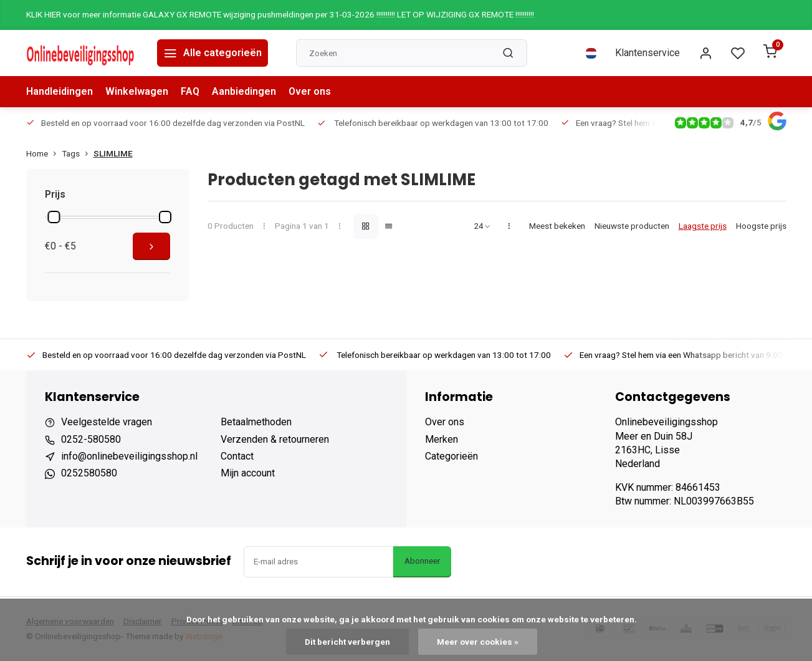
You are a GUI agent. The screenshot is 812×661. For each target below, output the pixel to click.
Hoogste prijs (761, 226)
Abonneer (422, 561)
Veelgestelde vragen (107, 422)
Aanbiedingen (244, 91)
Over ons (310, 91)
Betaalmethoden (256, 422)
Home (44, 153)
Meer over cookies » (478, 642)
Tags (78, 153)
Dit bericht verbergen (347, 642)
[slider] (54, 217)
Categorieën (451, 456)
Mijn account (248, 473)
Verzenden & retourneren (275, 439)
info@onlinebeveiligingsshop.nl (129, 456)
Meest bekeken (557, 226)
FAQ (190, 91)
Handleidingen (60, 91)
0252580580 (89, 473)
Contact (237, 456)
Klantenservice (647, 53)
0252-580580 (91, 439)
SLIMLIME (113, 153)
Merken (442, 439)
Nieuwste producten (632, 226)
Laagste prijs (703, 226)
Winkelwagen (137, 91)
